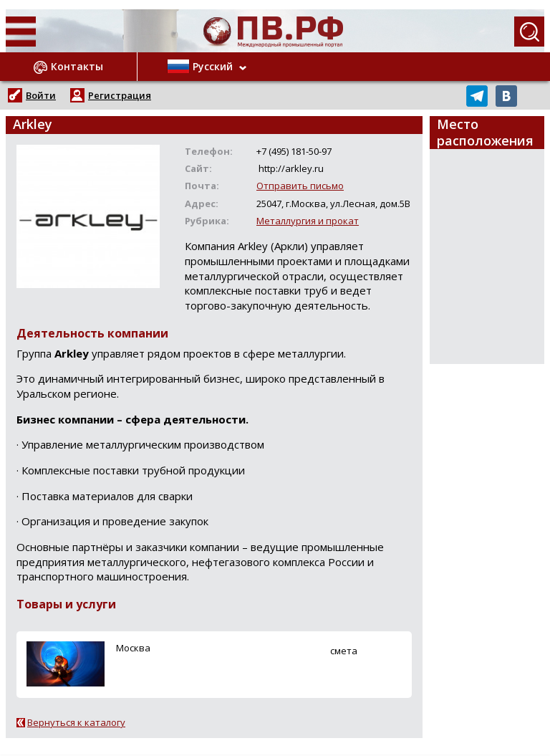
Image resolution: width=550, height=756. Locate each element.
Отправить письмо (300, 186)
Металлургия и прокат (308, 221)
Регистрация (120, 95)
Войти (41, 95)
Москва (133, 648)
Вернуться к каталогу (76, 722)
